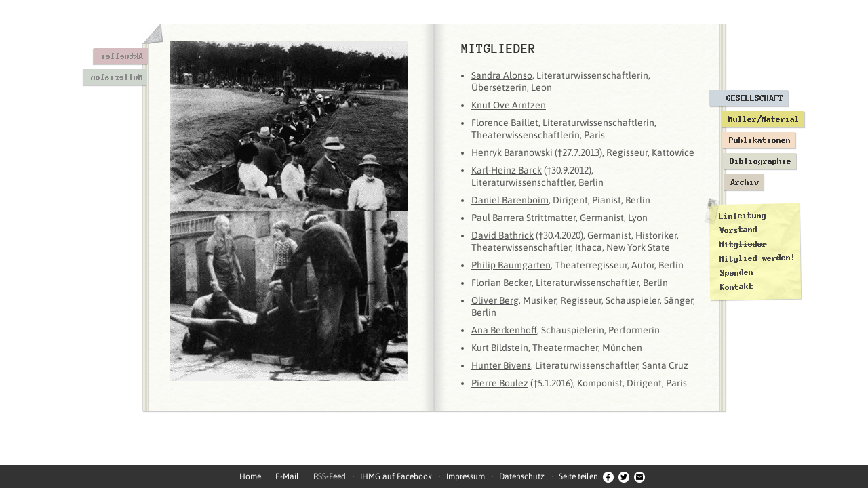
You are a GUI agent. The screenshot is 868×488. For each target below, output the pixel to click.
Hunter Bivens (501, 365)
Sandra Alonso (502, 75)
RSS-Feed (330, 476)
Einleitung (743, 216)
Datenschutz (522, 476)
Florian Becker (501, 283)
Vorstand (738, 230)
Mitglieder (743, 244)
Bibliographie (761, 161)
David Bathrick (502, 235)
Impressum (466, 476)
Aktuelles (122, 56)
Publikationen (760, 140)
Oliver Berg (495, 300)
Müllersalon (116, 77)
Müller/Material (764, 119)
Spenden (736, 273)
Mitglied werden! (757, 258)
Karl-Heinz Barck (507, 170)
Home (250, 476)
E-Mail (287, 476)
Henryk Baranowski (512, 152)
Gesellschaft (755, 98)
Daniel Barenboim (510, 200)
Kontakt (737, 287)
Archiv (745, 182)
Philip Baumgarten (511, 265)
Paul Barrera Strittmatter (524, 218)
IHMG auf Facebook (396, 476)
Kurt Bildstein (500, 348)
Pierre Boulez (500, 383)
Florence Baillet (505, 123)
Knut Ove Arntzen (509, 105)
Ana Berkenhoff (504, 330)
